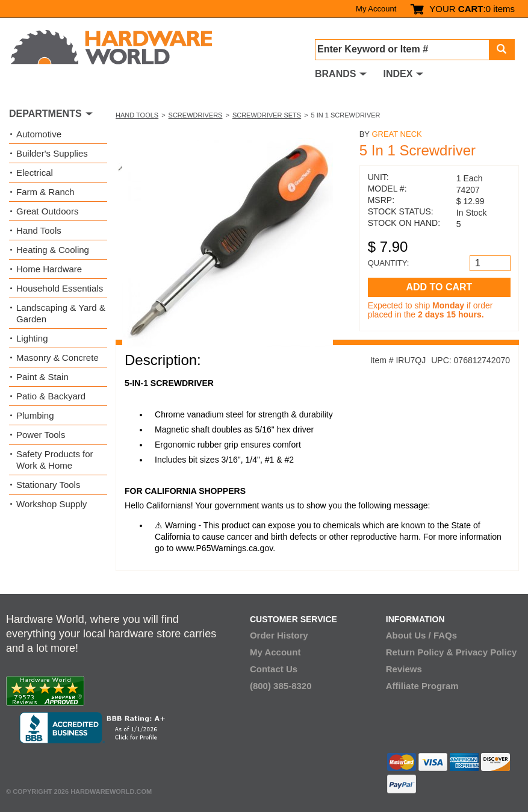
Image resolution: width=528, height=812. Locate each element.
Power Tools (41, 435)
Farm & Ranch (45, 192)
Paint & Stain (42, 377)
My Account (376, 9)
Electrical (35, 173)
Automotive (39, 134)
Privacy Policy (486, 652)
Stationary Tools (48, 485)
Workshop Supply (51, 504)
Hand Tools (137, 115)
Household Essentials (60, 288)
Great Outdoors (47, 211)
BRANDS (335, 74)
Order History (279, 635)
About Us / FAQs (421, 635)
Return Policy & (420, 652)
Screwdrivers (196, 115)
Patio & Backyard (51, 396)
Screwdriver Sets (267, 115)
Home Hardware (49, 269)
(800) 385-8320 (281, 686)
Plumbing (35, 415)
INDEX (398, 74)
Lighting (32, 338)
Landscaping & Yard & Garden (61, 313)
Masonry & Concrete (57, 358)
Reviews (404, 669)
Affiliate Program (422, 686)
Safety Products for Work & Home (55, 460)
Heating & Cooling (53, 250)
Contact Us (274, 669)
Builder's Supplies (52, 153)
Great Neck (396, 134)
